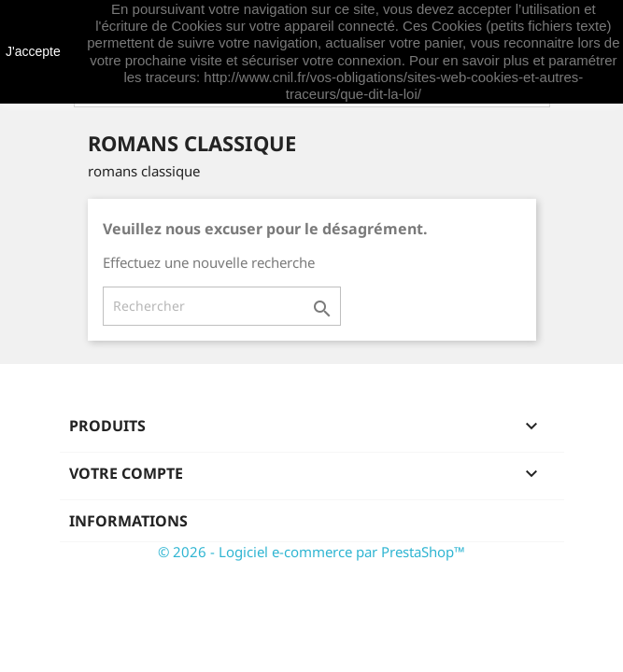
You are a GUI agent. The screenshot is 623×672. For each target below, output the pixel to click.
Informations (128, 521)
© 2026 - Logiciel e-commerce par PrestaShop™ (311, 552)
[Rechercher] (222, 306)
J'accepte (33, 51)
